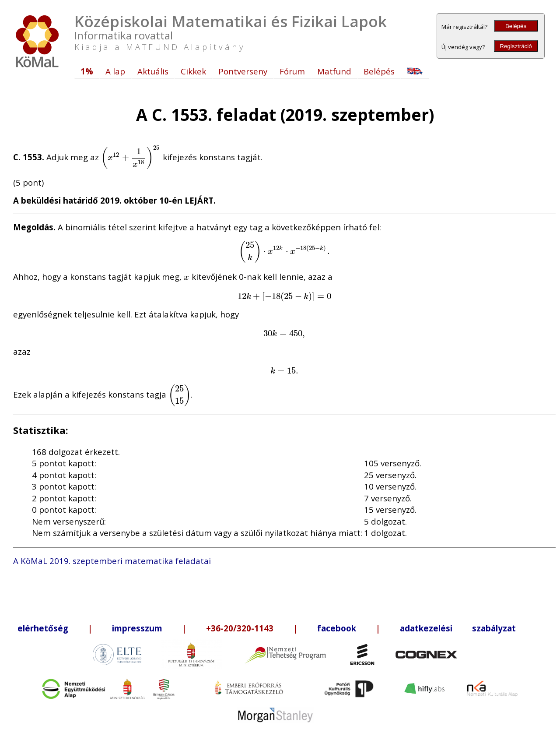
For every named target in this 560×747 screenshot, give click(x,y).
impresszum (137, 628)
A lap (115, 71)
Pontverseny (243, 71)
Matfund (334, 71)
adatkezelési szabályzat (458, 628)
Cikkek (193, 71)
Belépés (516, 26)
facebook (337, 628)
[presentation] (131, 157)
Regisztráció (516, 46)
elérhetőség (43, 628)
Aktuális (153, 71)
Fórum (292, 71)
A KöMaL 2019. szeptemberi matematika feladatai (112, 561)
